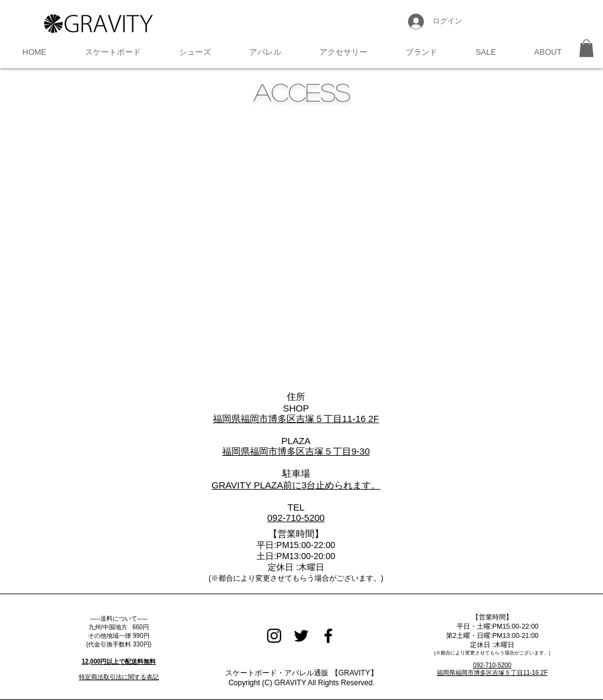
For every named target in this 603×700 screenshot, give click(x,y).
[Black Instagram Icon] (274, 636)
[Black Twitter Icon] (301, 636)
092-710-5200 (492, 665)
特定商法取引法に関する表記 (119, 677)
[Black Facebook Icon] (328, 636)
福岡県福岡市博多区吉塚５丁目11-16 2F (492, 673)
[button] (113, 52)
